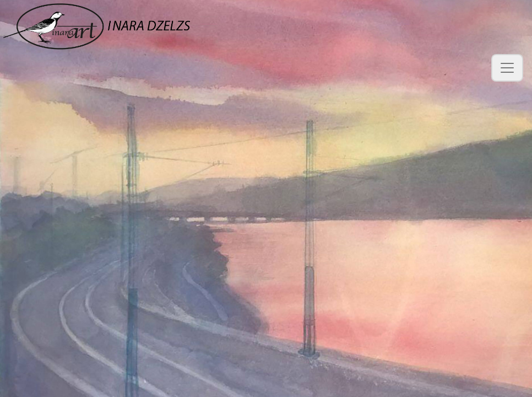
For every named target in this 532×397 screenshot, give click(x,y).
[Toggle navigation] (507, 68)
